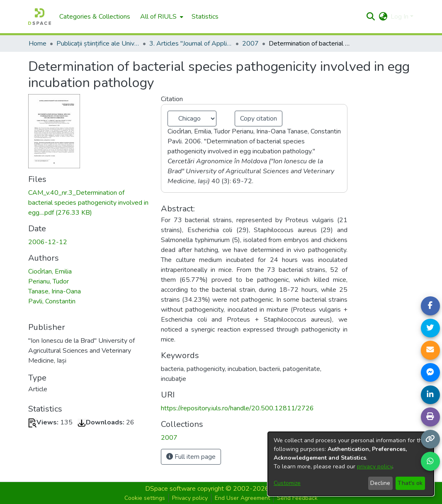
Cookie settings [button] (145, 498)
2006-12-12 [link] (48, 242)
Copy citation (259, 119)
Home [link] (38, 44)
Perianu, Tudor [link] (49, 281)
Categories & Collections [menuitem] (95, 17)
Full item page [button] (191, 457)
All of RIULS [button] (158, 17)
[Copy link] (430, 439)
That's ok (410, 483)
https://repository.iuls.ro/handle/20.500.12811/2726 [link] (237, 408)
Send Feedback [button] (297, 498)
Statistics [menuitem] (205, 17)
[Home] (40, 17)
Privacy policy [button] (190, 498)
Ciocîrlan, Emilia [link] (50, 271)
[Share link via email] (430, 350)
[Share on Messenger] (430, 373)
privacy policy (375, 466)
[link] (88, 203)
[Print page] (430, 417)
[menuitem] (161, 17)
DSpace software (170, 489)
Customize (287, 483)
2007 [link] (250, 44)
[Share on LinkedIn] (430, 395)
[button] (370, 17)
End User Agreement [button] (242, 498)
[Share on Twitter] (430, 328)
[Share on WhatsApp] (430, 461)
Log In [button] (400, 17)
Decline (380, 483)
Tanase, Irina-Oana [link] (55, 291)
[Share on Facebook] (430, 306)
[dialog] (351, 464)
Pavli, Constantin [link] (52, 301)
